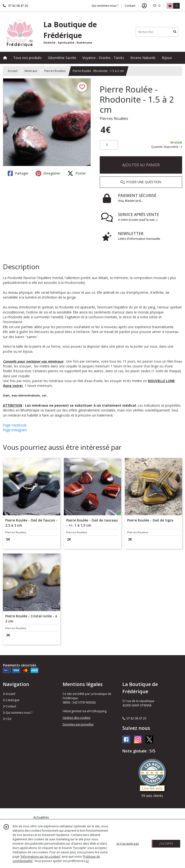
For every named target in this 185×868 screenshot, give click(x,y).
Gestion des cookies (76, 718)
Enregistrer (48, 173)
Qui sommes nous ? (18, 713)
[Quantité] (109, 145)
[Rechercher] (175, 32)
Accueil (13, 71)
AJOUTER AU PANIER (141, 165)
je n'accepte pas (128, 844)
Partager (18, 173)
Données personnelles (78, 724)
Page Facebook (15, 425)
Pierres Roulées (55, 71)
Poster (77, 173)
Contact (130, 6)
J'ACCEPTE (166, 844)
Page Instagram (15, 430)
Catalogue (11, 700)
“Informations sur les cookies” (40, 857)
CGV (7, 719)
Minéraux (31, 71)
